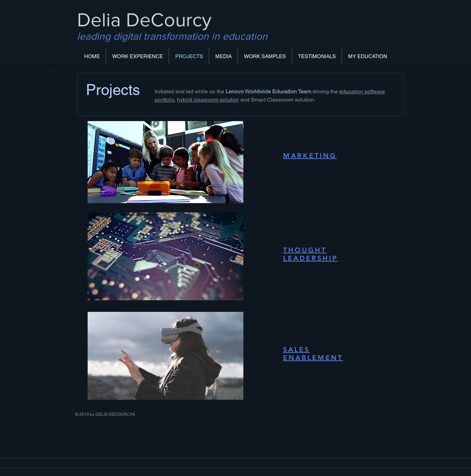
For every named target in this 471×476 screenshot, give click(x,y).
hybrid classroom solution (208, 100)
